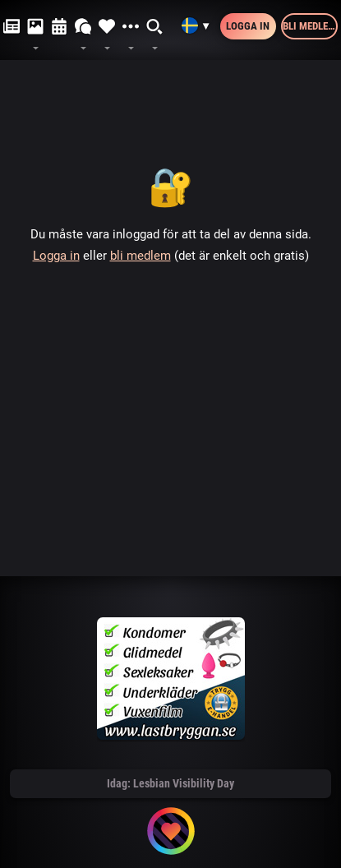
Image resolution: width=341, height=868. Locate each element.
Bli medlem (309, 26)
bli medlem (141, 256)
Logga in (248, 26)
